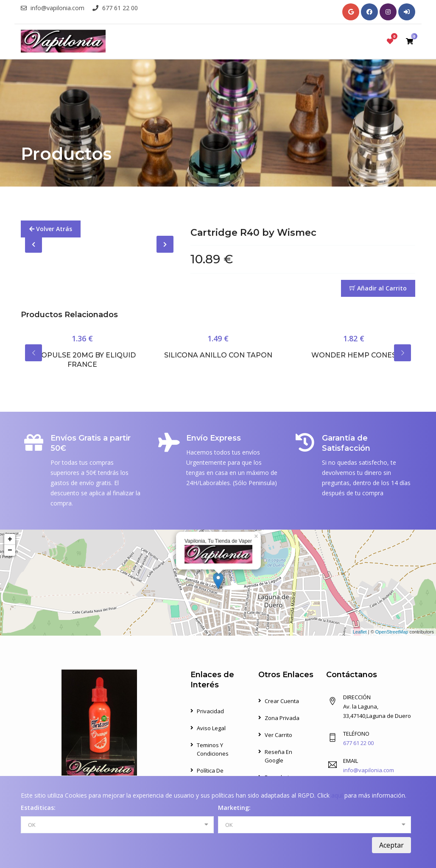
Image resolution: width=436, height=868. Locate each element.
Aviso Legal (211, 728)
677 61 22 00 (115, 8)
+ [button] (10, 539)
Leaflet (360, 632)
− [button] (10, 550)
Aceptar (391, 845)
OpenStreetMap (392, 632)
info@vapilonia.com (53, 8)
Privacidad (210, 711)
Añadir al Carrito (378, 288)
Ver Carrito (278, 735)
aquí (337, 795)
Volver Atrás (51, 229)
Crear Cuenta (282, 701)
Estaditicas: (38, 808)
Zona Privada (282, 718)
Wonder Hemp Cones (354, 355)
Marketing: (234, 808)
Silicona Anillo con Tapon (218, 355)
